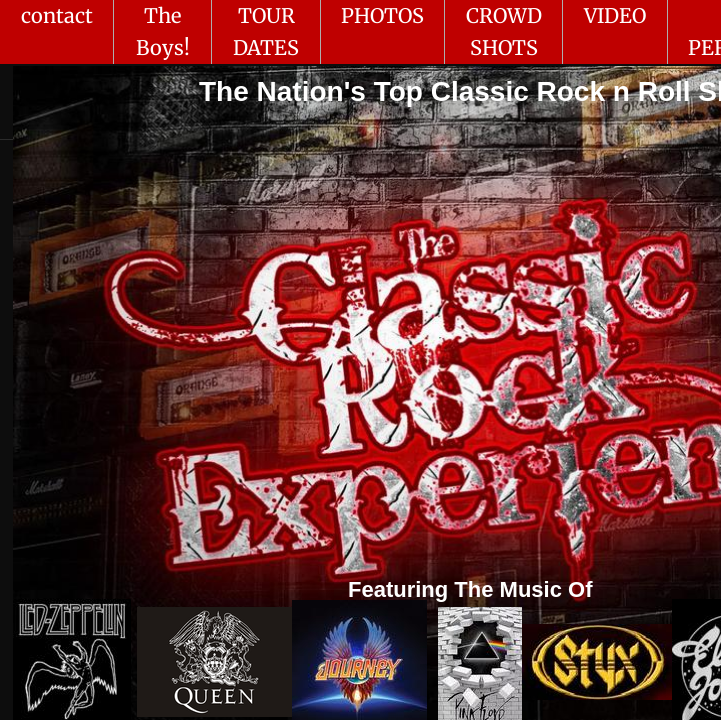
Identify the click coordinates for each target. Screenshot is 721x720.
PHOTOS (382, 15)
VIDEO (615, 15)
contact (57, 15)
